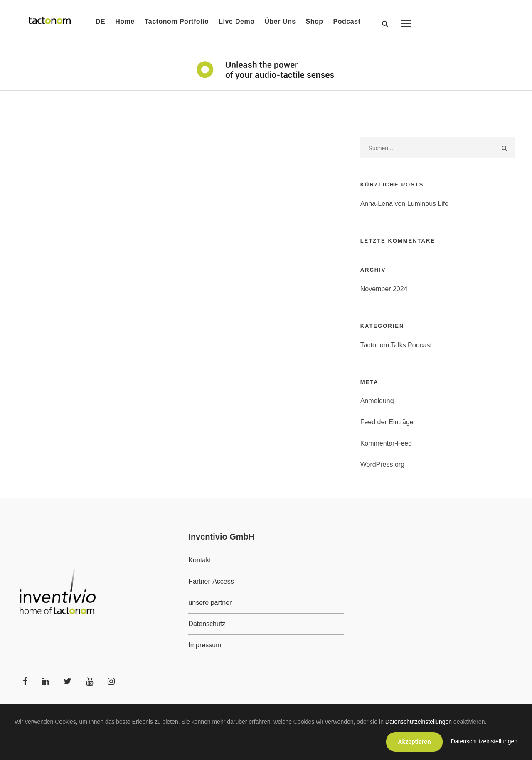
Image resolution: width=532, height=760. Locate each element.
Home (125, 21)
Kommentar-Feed (386, 443)
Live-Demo (236, 21)
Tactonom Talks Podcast (396, 345)
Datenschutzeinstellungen (419, 722)
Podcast (347, 21)
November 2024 (384, 289)
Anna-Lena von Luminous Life (405, 204)
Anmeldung (377, 401)
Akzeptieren (414, 742)
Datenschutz (207, 624)
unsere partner (210, 603)
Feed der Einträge (387, 422)
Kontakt (199, 560)
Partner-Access (211, 581)
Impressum (205, 645)
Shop (315, 21)
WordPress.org (382, 464)
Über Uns (280, 21)
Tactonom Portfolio (177, 21)
